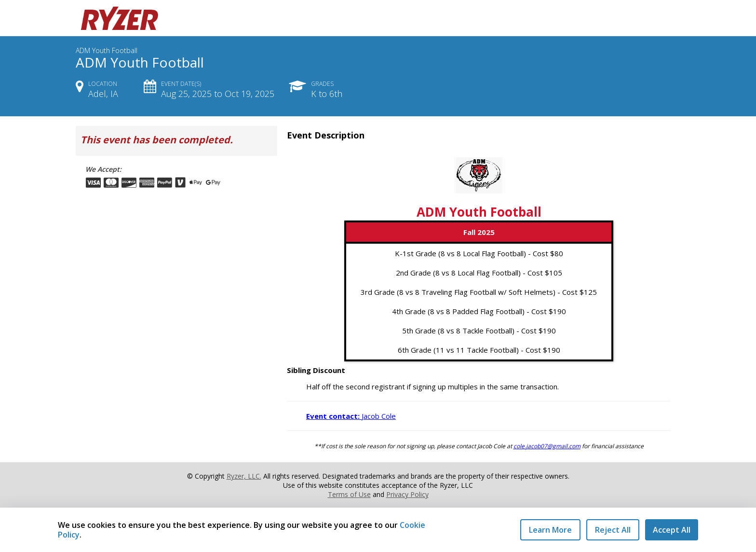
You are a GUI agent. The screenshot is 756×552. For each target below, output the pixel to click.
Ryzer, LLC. (244, 476)
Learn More (550, 530)
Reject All (613, 530)
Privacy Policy (407, 494)
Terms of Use (349, 494)
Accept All (672, 530)
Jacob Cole (351, 416)
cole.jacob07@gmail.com (547, 446)
